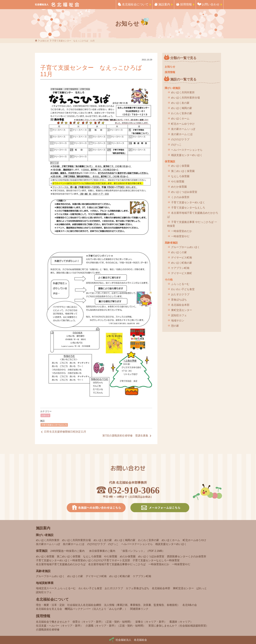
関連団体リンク (139, 609)
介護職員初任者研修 (48, 630)
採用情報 (186, 4)
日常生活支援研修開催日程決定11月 (63, 432)
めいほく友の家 (180, 103)
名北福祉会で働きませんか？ (53, 622)
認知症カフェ (179, 315)
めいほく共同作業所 (183, 92)
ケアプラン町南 (180, 268)
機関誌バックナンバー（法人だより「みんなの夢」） (96, 609)
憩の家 (175, 326)
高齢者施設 (171, 243)
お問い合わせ (211, 4)
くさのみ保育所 (180, 197)
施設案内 (164, 4)
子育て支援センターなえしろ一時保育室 (156, 560)
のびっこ (176, 145)
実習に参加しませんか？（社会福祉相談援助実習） (178, 626)
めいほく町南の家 (182, 263)
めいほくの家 (179, 252)
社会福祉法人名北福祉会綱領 (84, 605)
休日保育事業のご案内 (102, 551)
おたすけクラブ (180, 294)
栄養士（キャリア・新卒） (151, 622)
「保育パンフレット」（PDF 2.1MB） (142, 551)
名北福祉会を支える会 (49, 609)
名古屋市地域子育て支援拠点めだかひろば (193, 215)
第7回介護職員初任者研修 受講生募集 (127, 436)
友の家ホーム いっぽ (183, 129)
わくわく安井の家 (182, 113)
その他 (169, 280)
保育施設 (170, 161)
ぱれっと (202, 588)
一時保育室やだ (180, 236)
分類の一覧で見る (183, 58)
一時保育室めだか (182, 231)
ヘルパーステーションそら (187, 150)
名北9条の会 (190, 605)
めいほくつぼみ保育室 (184, 192)
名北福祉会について (135, 4)
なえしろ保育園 (180, 176)
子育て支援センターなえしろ (54, 425)
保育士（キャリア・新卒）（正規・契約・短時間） (103, 622)
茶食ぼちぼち (179, 300)
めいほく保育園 (180, 166)
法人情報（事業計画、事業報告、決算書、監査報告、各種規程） (142, 605)
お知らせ (45, 415)
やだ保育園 (178, 182)
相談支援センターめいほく (187, 155)
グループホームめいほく (185, 247)
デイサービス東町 (182, 273)
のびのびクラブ (180, 139)
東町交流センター (182, 310)
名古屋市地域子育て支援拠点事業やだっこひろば (117, 564)
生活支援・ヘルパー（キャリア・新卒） (59, 626)
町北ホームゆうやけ (183, 124)
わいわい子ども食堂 (183, 289)
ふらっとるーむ (180, 284)
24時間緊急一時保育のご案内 (67, 551)
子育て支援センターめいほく (188, 202)
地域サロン (178, 321)
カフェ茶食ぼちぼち (137, 588)
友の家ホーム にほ (182, 134)
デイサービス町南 (182, 258)
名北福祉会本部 (180, 305)
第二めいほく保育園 (183, 171)
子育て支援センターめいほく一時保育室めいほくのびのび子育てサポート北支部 (83, 560)
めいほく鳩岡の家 (182, 108)
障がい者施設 (173, 88)
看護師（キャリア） (181, 622)
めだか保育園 (179, 187)
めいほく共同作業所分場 (185, 98)
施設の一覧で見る (183, 79)
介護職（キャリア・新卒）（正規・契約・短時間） (116, 626)
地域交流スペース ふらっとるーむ (56, 588)
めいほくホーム (180, 119)
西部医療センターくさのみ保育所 (187, 556)
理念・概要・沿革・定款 (50, 605)
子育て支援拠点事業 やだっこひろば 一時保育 (192, 224)
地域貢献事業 (45, 583)
